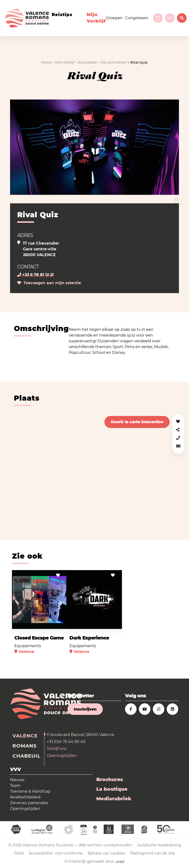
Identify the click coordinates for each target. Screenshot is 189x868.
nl (170, 18)
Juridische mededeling (159, 845)
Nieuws (17, 780)
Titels (19, 853)
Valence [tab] (25, 736)
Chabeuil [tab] (26, 756)
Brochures (110, 779)
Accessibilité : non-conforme (56, 853)
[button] (178, 446)
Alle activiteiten (114, 62)
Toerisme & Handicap (30, 791)
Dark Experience (89, 638)
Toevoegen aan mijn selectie (49, 283)
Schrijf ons (57, 749)
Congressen (137, 18)
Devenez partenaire (29, 803)
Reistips (62, 15)
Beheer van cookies (106, 853)
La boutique (112, 789)
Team (15, 786)
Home (46, 62)
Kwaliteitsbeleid (25, 797)
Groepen (114, 18)
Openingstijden (62, 756)
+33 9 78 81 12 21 (35, 275)
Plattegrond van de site (153, 853)
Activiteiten (88, 62)
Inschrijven (85, 709)
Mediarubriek (114, 799)
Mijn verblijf (96, 18)
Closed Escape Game (39, 638)
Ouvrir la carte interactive (137, 422)
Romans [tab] (25, 746)
